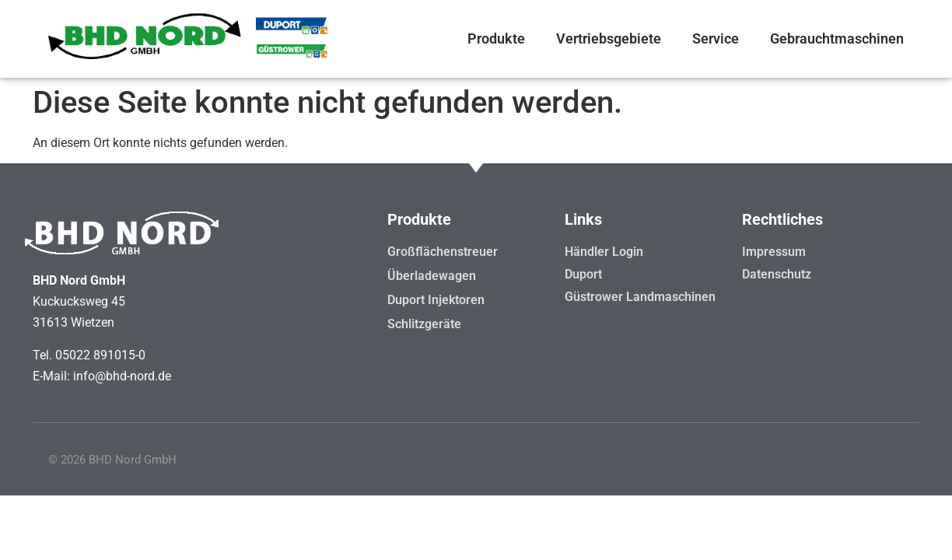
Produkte (496, 38)
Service (716, 38)
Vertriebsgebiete (609, 38)
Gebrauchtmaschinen (837, 38)
